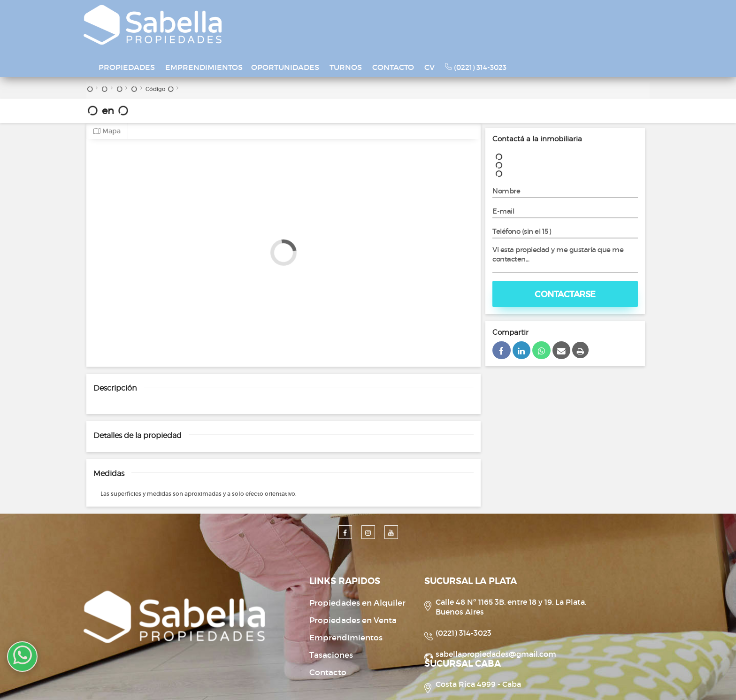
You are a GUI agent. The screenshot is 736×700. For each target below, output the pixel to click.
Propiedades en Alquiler (313, 560)
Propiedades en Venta (308, 577)
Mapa (107, 88)
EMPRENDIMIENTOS (293, 16)
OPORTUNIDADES (374, 16)
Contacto (283, 629)
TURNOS (435, 16)
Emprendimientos (301, 595)
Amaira (456, 682)
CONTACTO (482, 16)
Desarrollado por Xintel (355, 682)
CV (519, 16)
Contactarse (565, 251)
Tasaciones (287, 612)
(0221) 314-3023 (565, 16)
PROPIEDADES (216, 16)
